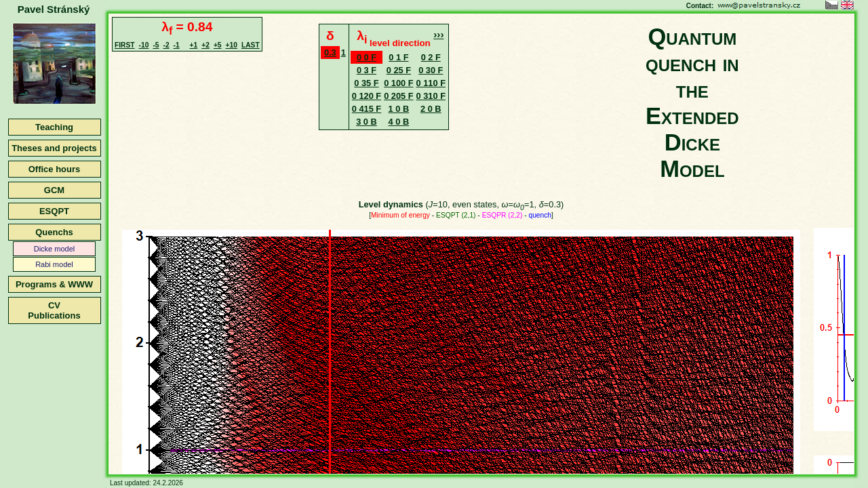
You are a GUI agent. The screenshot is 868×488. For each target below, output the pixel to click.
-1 (177, 45)
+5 (218, 45)
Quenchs (54, 232)
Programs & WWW (54, 284)
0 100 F (398, 83)
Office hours (55, 169)
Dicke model (55, 249)
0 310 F (431, 96)
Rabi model (54, 264)
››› (438, 34)
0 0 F (367, 57)
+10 (232, 45)
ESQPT (54, 211)
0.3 (330, 53)
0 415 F (367, 109)
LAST (251, 45)
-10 (144, 45)
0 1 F (398, 57)
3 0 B (367, 122)
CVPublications (54, 310)
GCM (54, 190)
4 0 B (399, 122)
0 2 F (431, 57)
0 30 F (431, 70)
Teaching (54, 127)
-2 (166, 45)
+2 (205, 45)
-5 (156, 45)
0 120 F (367, 96)
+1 (194, 45)
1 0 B (399, 109)
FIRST (125, 45)
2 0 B (431, 109)
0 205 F (398, 96)
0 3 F (367, 70)
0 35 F (366, 83)
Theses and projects (54, 148)
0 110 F (431, 83)
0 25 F (399, 70)
